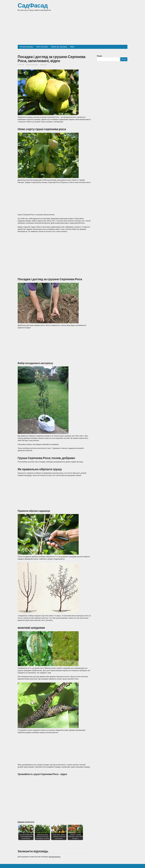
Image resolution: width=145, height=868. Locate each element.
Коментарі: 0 (43, 65)
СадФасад (33, 6)
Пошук (100, 56)
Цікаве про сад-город (32, 65)
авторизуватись (55, 857)
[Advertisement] (73, 30)
